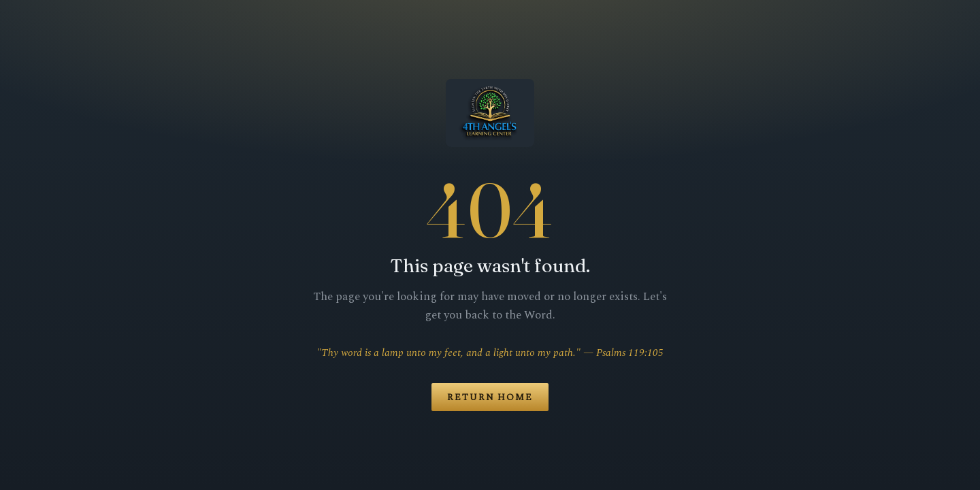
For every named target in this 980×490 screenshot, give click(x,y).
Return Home (490, 397)
